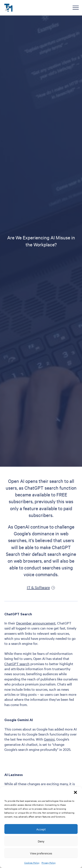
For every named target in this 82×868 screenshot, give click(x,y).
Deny (41, 841)
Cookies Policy (32, 863)
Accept (41, 829)
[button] (75, 792)
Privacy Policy (49, 863)
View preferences (41, 853)
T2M (8, 8)
